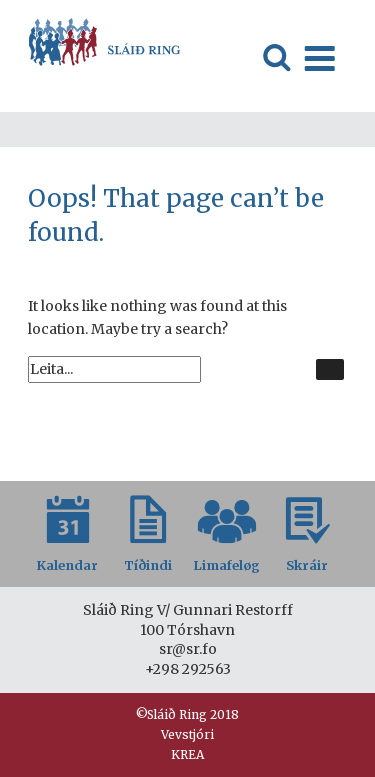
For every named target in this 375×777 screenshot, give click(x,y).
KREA (187, 754)
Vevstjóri (187, 734)
